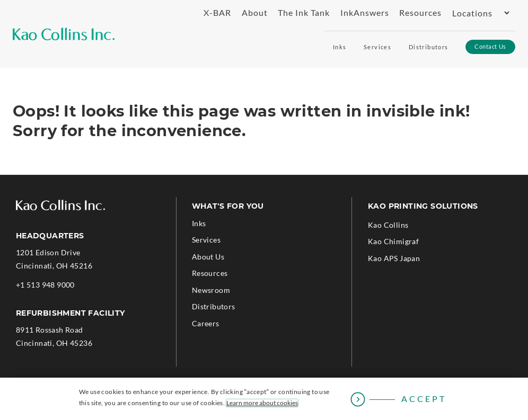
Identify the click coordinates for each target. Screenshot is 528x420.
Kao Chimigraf (393, 241)
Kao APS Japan (394, 258)
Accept (424, 399)
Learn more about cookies (262, 403)
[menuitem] (213, 13)
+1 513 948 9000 (45, 285)
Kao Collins (388, 225)
